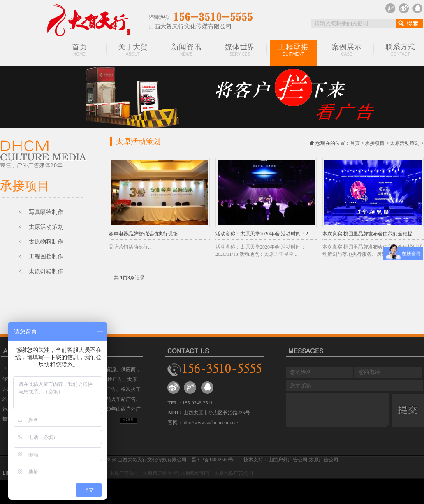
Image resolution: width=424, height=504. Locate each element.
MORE (129, 420)
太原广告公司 (124, 473)
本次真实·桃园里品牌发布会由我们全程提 (367, 234)
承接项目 (375, 143)
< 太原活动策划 (41, 227)
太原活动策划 (405, 143)
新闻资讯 (186, 50)
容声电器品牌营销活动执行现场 (143, 234)
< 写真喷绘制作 (41, 212)
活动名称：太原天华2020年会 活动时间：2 (262, 234)
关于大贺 (133, 50)
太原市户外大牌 (160, 473)
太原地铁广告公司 (234, 473)
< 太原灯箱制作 (41, 271)
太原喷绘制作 (195, 473)
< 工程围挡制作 (41, 257)
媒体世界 (240, 50)
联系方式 (400, 50)
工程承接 (293, 50)
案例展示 (347, 50)
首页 (79, 50)
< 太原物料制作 (41, 242)
